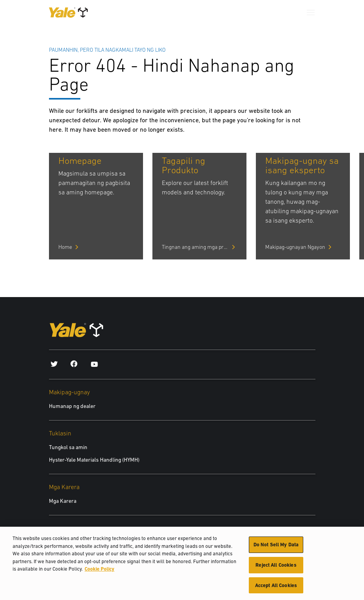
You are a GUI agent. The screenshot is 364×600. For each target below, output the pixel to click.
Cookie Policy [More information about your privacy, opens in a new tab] (100, 572)
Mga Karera (63, 501)
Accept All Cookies (276, 588)
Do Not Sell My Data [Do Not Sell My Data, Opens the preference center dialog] (276, 548)
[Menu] (311, 13)
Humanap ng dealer (72, 406)
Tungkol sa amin (68, 447)
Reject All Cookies (276, 568)
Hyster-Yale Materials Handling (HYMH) (94, 460)
